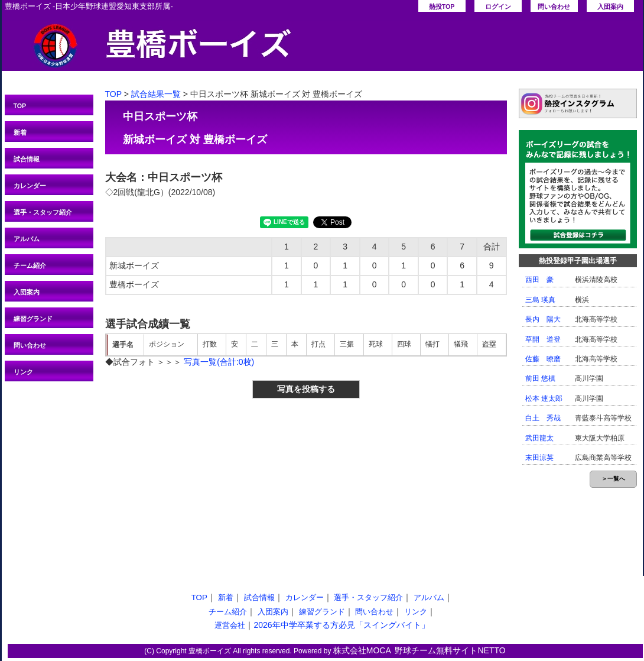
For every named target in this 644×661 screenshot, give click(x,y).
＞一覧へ (613, 479)
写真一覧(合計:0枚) (219, 362)
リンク (23, 372)
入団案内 (610, 7)
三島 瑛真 (540, 300)
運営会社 (230, 625)
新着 (20, 132)
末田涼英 (539, 458)
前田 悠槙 (540, 378)
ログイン (498, 7)
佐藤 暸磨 (543, 359)
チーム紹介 (30, 265)
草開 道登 (543, 339)
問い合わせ (554, 7)
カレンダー (30, 186)
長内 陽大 (543, 319)
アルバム (27, 239)
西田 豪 (539, 280)
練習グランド (33, 319)
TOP (20, 106)
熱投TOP (442, 7)
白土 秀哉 (543, 418)
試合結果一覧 (156, 94)
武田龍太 (539, 438)
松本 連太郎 (544, 398)
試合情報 (27, 159)
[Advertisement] (203, 484)
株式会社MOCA (362, 650)
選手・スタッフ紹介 (43, 212)
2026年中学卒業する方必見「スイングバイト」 (341, 625)
